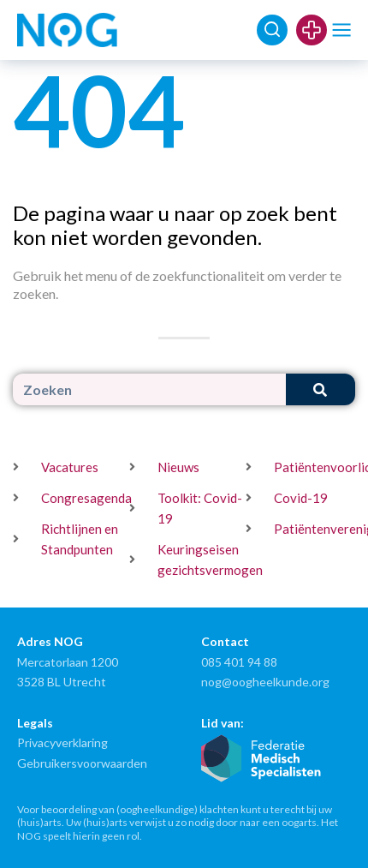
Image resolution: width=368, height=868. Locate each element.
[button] (342, 30)
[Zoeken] (321, 389)
